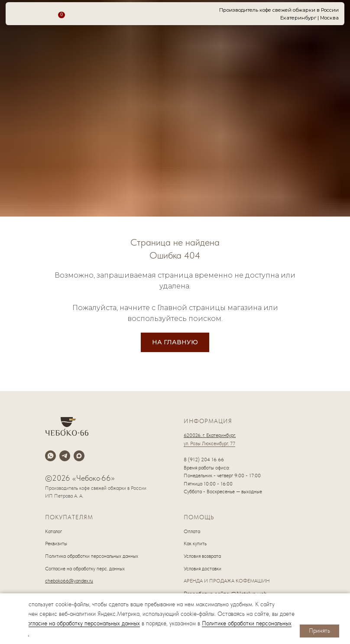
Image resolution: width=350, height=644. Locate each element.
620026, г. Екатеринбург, (210, 435)
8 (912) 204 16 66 (204, 460)
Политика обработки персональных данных (92, 556)
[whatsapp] (50, 456)
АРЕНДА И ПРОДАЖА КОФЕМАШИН (227, 581)
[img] (17, 618)
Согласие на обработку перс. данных (85, 569)
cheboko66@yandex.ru (69, 581)
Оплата (192, 531)
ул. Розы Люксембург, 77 (209, 443)
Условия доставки (203, 569)
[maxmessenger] (79, 456)
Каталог (53, 531)
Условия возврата (202, 556)
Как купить (195, 544)
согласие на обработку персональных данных (82, 623)
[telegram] (65, 456)
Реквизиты (56, 544)
